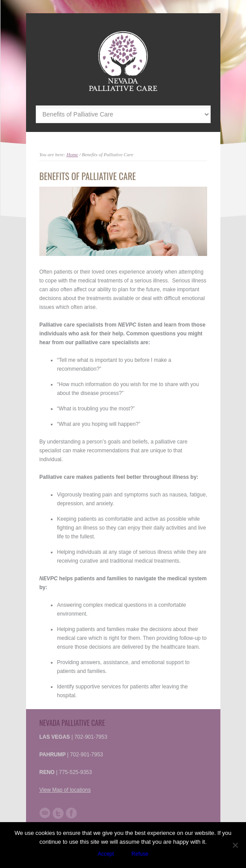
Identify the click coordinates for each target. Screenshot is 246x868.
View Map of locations (65, 790)
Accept (106, 854)
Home (72, 154)
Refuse (140, 854)
